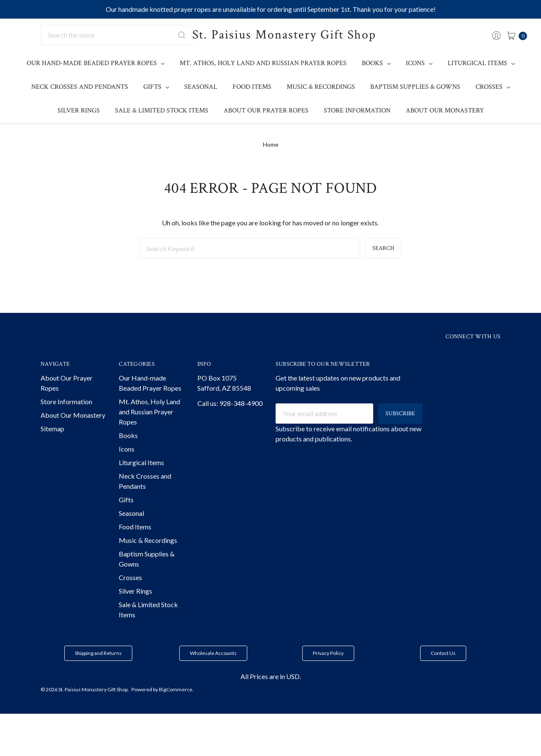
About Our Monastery (445, 111)
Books (376, 63)
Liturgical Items (481, 63)
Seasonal (201, 87)
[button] (98, 669)
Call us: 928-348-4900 (230, 419)
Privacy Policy (328, 669)
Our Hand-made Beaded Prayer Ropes (96, 63)
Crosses (493, 87)
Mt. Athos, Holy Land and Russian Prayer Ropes (263, 63)
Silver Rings (79, 111)
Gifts (156, 87)
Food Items (252, 87)
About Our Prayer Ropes (266, 111)
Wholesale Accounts (213, 669)
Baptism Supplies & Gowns (415, 87)
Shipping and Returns (98, 669)
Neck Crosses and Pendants (80, 87)
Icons (419, 63)
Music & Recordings (321, 87)
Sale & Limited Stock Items (162, 111)
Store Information (357, 111)
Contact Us (443, 669)
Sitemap (52, 444)
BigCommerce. (176, 705)
